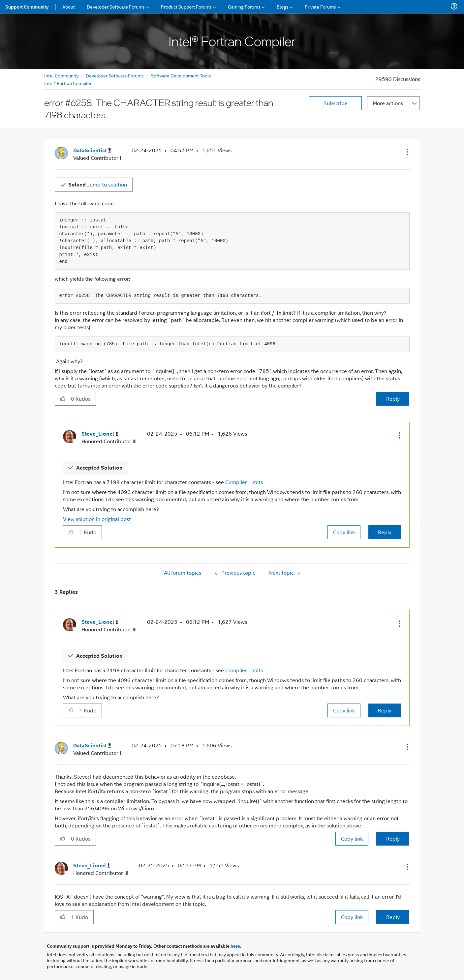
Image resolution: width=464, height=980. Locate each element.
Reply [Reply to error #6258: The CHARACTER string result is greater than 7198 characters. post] (393, 399)
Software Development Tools (181, 75)
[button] (407, 152)
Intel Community (61, 75)
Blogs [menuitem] (283, 6)
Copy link (344, 532)
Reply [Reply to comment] (385, 532)
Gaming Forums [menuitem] (244, 6)
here (235, 946)
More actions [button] (388, 103)
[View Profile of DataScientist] (92, 150)
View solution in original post (97, 519)
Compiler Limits (244, 482)
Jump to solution (98, 184)
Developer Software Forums (115, 75)
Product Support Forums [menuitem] (186, 6)
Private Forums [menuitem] (320, 6)
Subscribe (336, 103)
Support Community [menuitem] (27, 7)
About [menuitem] (69, 6)
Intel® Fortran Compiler (68, 83)
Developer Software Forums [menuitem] (116, 6)
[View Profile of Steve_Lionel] (100, 434)
